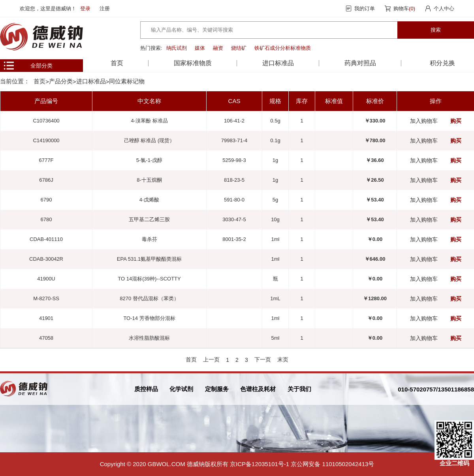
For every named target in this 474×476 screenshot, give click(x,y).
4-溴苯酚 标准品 (149, 121)
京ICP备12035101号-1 (260, 464)
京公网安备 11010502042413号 (332, 464)
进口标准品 (91, 81)
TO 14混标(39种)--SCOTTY (149, 279)
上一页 (211, 359)
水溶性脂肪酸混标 (149, 338)
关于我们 (299, 389)
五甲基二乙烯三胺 (149, 219)
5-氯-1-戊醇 (149, 160)
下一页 (263, 359)
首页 (117, 63)
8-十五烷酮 (149, 180)
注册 (105, 8)
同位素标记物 (127, 81)
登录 (85, 8)
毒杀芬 (150, 239)
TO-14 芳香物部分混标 (149, 318)
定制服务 (217, 389)
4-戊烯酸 (150, 200)
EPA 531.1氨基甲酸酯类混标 (149, 259)
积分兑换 (442, 63)
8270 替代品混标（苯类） (149, 298)
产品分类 (61, 81)
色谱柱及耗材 (258, 389)
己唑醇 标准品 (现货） (150, 140)
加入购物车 (424, 121)
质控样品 (146, 389)
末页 (283, 359)
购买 (456, 121)
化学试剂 (181, 389)
